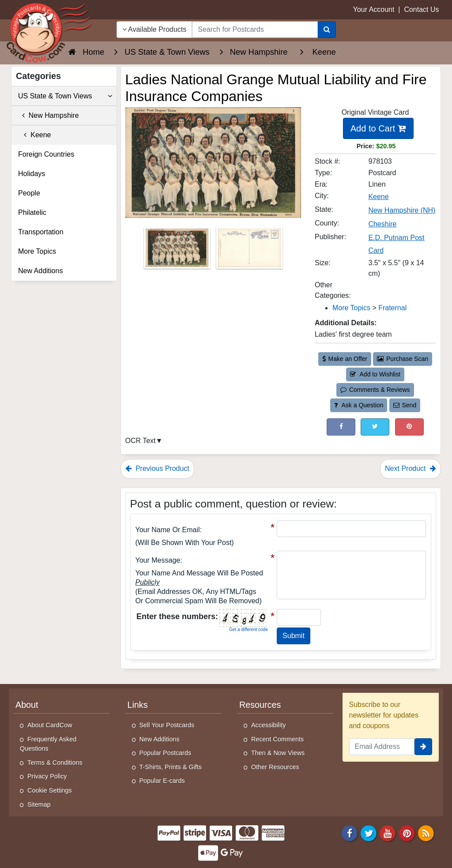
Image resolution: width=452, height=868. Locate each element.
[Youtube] (388, 833)
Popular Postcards (166, 753)
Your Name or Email (168, 530)
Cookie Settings (50, 790)
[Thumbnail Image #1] (178, 251)
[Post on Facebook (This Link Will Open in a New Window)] (341, 427)
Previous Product (157, 468)
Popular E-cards (162, 781)
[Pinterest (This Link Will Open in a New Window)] (409, 427)
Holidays (32, 174)
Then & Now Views (278, 753)
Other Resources (275, 767)
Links (138, 705)
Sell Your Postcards (167, 725)
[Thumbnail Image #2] (249, 251)
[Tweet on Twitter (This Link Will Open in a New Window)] (375, 427)
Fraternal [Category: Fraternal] (392, 308)
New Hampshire (49, 115)
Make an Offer (345, 359)
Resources (260, 705)
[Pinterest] (407, 833)
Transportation (41, 232)
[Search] (327, 30)
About (27, 705)
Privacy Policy (47, 776)
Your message (158, 560)
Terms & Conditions (55, 763)
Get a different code (249, 629)
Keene (35, 135)
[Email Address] (382, 747)
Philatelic (32, 212)
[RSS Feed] (426, 833)
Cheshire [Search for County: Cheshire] (382, 224)
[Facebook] (350, 833)
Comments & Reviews (375, 390)
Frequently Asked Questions (48, 744)
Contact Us (421, 9)
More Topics (37, 251)
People (29, 193)
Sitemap (39, 804)
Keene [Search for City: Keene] (378, 197)
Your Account (374, 9)
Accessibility (268, 725)
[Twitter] (369, 833)
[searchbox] (255, 30)
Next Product (411, 468)
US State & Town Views (65, 96)
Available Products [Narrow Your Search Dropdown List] (154, 29)
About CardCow (50, 725)
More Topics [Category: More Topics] (351, 308)
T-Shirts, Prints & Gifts (171, 767)
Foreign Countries (46, 154)
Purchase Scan (403, 359)
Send (405, 405)
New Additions (40, 271)
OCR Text (141, 441)
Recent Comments (277, 739)
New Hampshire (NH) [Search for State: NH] (402, 210)
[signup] (423, 747)
